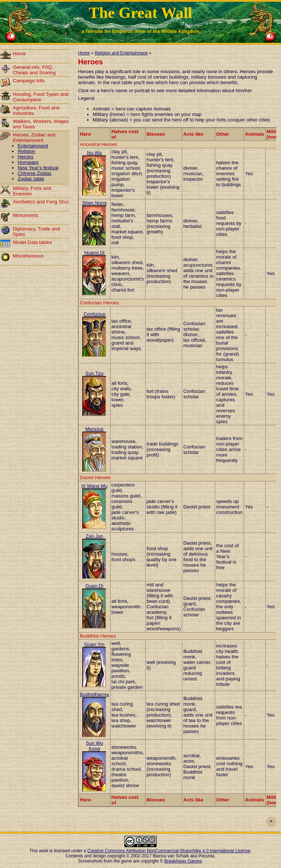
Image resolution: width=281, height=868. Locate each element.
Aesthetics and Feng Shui (41, 202)
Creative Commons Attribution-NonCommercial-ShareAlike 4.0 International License (169, 851)
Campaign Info (29, 81)
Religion (26, 151)
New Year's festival (38, 168)
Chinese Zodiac (35, 173)
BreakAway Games (183, 861)
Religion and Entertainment (121, 53)
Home (19, 54)
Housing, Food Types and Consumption (41, 97)
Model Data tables (32, 242)
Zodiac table (31, 179)
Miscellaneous (28, 256)
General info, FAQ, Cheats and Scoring (34, 70)
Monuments (26, 215)
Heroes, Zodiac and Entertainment (34, 138)
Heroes (25, 157)
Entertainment (33, 146)
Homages (28, 162)
